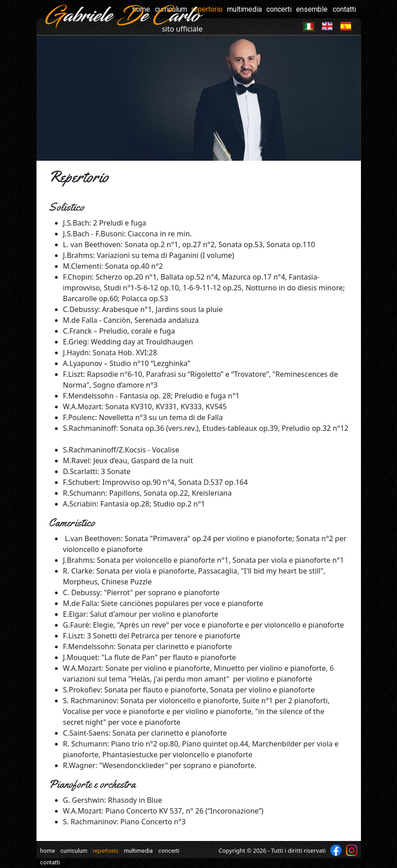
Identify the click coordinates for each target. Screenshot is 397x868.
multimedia (244, 9)
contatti (344, 9)
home (48, 851)
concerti (279, 9)
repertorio (106, 851)
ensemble (312, 9)
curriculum (74, 851)
